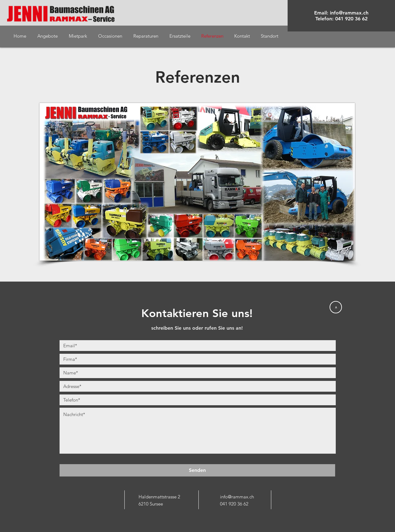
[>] (336, 307)
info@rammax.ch (349, 13)
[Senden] (197, 470)
